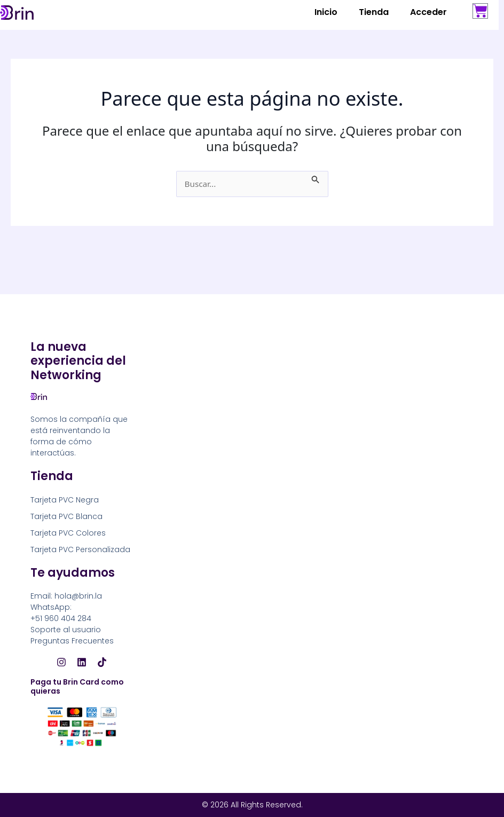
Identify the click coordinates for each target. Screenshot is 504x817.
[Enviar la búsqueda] (317, 177)
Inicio (326, 12)
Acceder (428, 12)
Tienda (374, 12)
